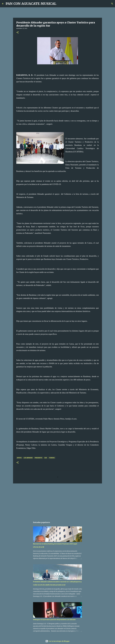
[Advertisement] (57, 501)
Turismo (52, 458)
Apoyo (19, 458)
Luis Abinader (28, 458)
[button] (18, 33)
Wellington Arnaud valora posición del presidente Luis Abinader (54, 620)
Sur (46, 458)
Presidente (38, 458)
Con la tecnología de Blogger (58, 641)
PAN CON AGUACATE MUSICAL (31, 4)
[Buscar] (59, 4)
